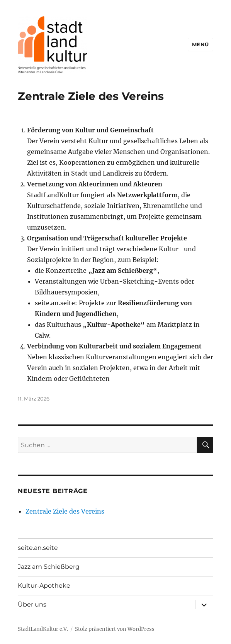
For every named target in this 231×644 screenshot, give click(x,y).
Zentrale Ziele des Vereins (91, 96)
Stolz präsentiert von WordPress (115, 629)
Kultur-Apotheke (44, 586)
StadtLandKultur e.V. (43, 629)
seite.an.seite (38, 548)
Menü (200, 44)
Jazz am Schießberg (49, 567)
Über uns (32, 604)
